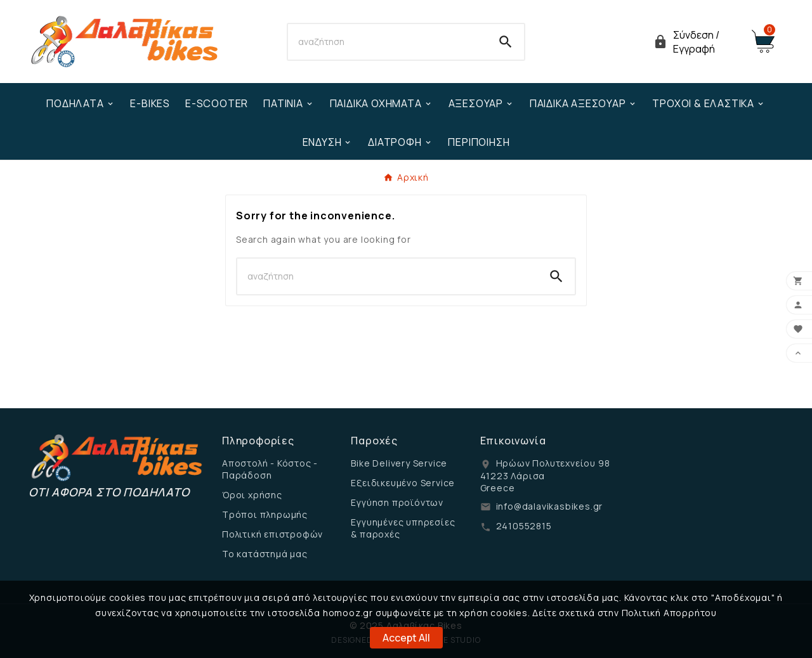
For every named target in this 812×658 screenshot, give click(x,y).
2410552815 (524, 526)
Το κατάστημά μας (265, 554)
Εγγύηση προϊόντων (397, 502)
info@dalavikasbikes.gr (550, 506)
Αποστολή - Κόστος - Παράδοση (270, 469)
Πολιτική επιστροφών (272, 534)
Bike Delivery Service (399, 463)
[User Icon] (695, 42)
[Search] (388, 42)
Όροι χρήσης (252, 495)
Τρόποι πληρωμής (265, 514)
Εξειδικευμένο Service (403, 483)
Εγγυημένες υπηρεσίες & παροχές (403, 528)
